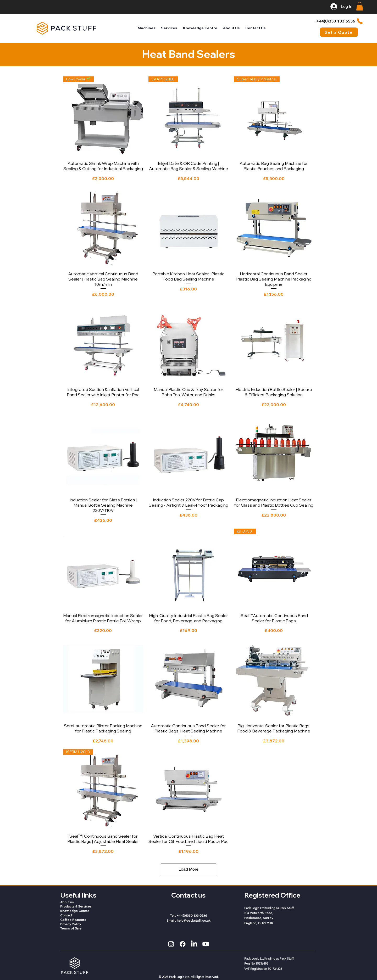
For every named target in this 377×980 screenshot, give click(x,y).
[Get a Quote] (339, 32)
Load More (188, 869)
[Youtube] (206, 944)
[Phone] (360, 21)
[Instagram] (171, 944)
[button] (360, 6)
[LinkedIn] (194, 944)
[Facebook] (183, 944)
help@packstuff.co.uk (194, 920)
